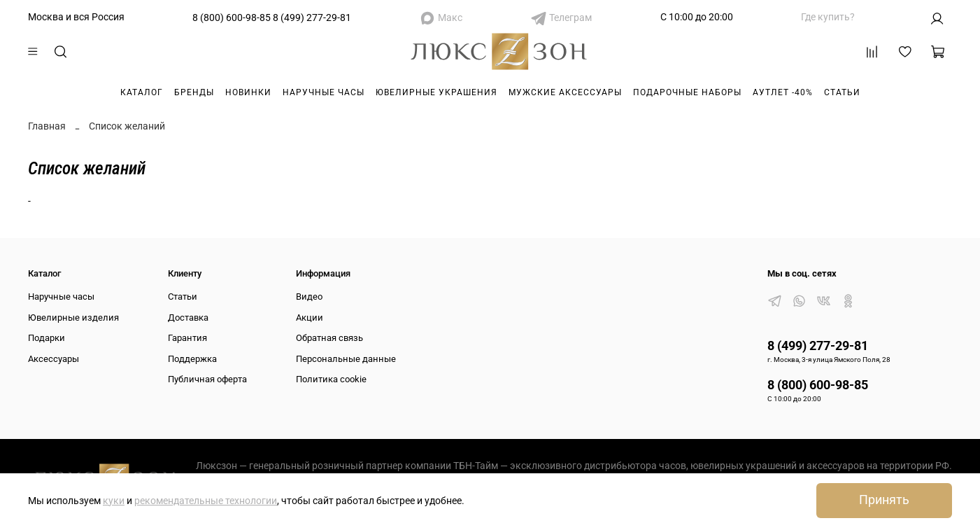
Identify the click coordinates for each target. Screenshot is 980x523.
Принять (884, 500)
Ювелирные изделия (73, 318)
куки (114, 501)
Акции (310, 318)
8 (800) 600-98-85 (232, 18)
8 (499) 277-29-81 (312, 18)
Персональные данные (346, 359)
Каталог (142, 92)
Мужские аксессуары (565, 92)
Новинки (248, 92)
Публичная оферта (207, 379)
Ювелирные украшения (436, 92)
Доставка (188, 318)
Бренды (194, 92)
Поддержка (192, 359)
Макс (450, 18)
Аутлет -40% (783, 92)
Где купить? (828, 17)
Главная (47, 126)
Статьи (842, 92)
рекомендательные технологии (206, 501)
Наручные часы (324, 92)
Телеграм (570, 18)
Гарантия (187, 338)
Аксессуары (54, 359)
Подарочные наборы (687, 92)
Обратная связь (329, 338)
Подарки (47, 338)
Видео (309, 297)
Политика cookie (331, 379)
